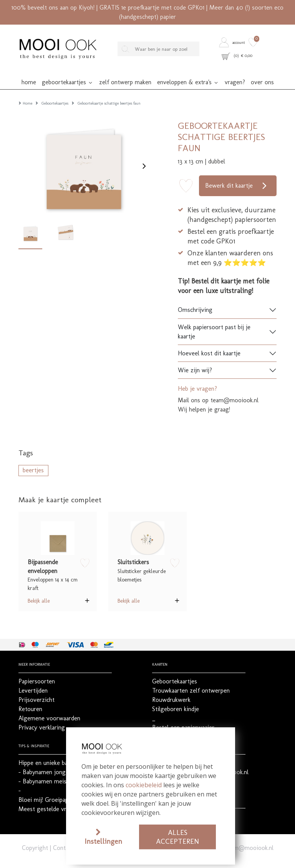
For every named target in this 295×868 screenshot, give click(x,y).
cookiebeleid (144, 785)
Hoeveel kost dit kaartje (209, 341)
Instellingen (103, 841)
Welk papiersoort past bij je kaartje (214, 319)
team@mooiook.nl (249, 836)
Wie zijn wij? (195, 358)
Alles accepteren (177, 837)
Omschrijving (195, 297)
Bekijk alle (39, 588)
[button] (233, 42)
